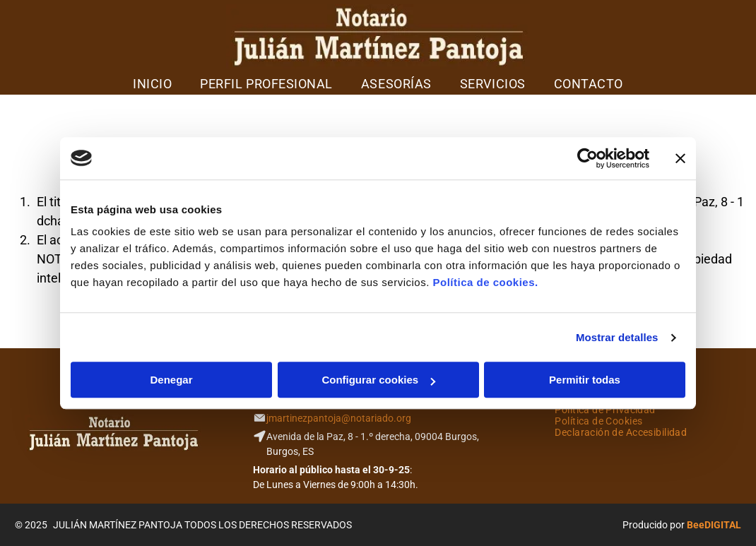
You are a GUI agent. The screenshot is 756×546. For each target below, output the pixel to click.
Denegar (171, 380)
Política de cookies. (485, 282)
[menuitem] (152, 84)
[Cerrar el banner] (680, 158)
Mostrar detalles (617, 337)
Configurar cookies (378, 380)
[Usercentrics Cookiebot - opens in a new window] (587, 158)
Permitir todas (585, 380)
